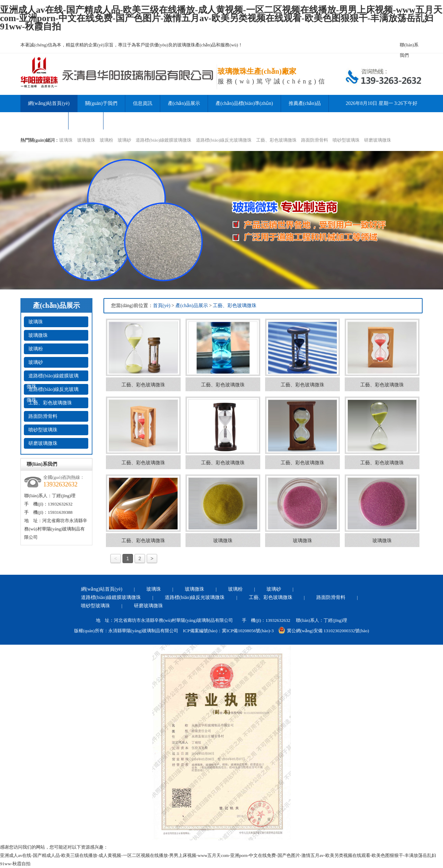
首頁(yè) (162, 306)
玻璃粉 (106, 140)
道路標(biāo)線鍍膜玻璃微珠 (164, 140)
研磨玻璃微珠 (378, 140)
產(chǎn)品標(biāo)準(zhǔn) (244, 103)
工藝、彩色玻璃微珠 (276, 140)
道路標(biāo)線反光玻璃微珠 (224, 140)
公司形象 (86, 121)
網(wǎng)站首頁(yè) (102, 589)
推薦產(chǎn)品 (305, 103)
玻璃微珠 (86, 140)
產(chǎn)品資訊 (44, 121)
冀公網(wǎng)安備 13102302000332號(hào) (324, 630)
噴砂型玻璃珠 (346, 140)
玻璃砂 (124, 140)
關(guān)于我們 (101, 103)
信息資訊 (143, 103)
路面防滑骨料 (315, 140)
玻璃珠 (66, 140)
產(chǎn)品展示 (184, 103)
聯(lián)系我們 (409, 46)
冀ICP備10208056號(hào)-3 (248, 631)
